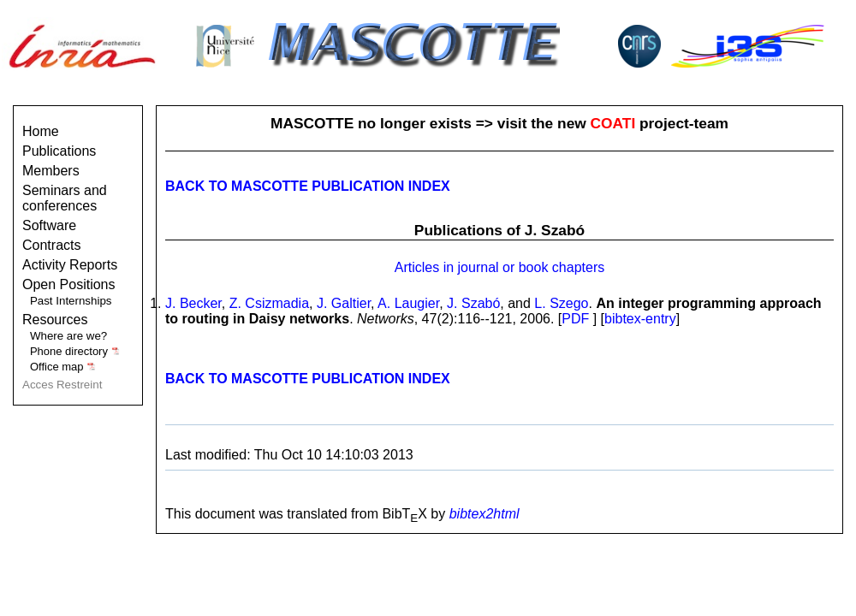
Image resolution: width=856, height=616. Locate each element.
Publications (59, 151)
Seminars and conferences (65, 198)
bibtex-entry (640, 319)
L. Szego (561, 303)
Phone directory (75, 351)
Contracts (51, 245)
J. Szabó (473, 303)
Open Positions (69, 284)
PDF (575, 319)
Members (51, 171)
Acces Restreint (62, 385)
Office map (63, 367)
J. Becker (193, 303)
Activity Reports (70, 265)
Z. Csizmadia (269, 303)
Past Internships (71, 301)
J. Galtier (344, 303)
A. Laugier (408, 303)
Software (49, 225)
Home (41, 131)
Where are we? (68, 336)
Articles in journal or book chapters (499, 267)
